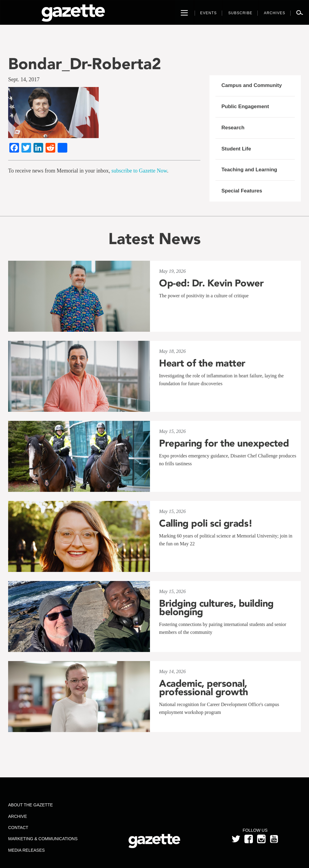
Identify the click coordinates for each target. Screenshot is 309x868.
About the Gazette (30, 805)
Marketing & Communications (43, 839)
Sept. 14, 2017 (24, 79)
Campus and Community (252, 85)
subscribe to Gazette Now (139, 171)
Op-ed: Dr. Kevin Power (211, 283)
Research (233, 128)
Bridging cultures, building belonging (216, 608)
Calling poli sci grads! (206, 523)
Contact (18, 828)
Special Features (242, 191)
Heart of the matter (202, 363)
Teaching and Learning (249, 170)
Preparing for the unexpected (224, 443)
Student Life (236, 149)
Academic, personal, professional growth (204, 688)
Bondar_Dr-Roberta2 (85, 64)
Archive (18, 816)
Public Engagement (245, 106)
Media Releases (26, 850)
